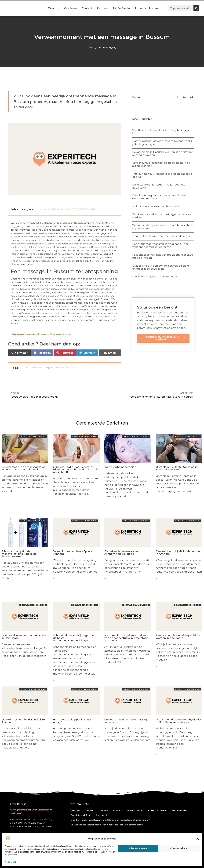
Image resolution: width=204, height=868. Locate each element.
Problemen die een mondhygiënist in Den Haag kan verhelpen (178, 721)
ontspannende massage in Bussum (63, 223)
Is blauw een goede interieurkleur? (155, 277)
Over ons (54, 8)
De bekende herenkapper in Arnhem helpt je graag (123, 553)
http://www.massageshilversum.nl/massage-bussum (42, 334)
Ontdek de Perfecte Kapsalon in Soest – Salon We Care (177, 468)
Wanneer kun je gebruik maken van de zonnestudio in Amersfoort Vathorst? (126, 638)
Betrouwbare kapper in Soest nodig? (72, 721)
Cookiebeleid (10, 862)
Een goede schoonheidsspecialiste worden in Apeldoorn (178, 637)
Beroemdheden (135, 810)
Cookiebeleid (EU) (80, 815)
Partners (103, 8)
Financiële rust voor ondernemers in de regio (161, 236)
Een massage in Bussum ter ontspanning (69, 209)
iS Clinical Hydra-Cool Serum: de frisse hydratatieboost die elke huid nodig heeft (76, 470)
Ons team (71, 8)
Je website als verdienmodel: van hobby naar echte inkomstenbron (107, 825)
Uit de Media (101, 815)
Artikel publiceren (146, 8)
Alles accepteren (138, 848)
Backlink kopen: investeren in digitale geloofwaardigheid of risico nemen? (111, 820)
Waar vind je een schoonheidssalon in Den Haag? (24, 637)
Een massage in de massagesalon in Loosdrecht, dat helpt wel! (24, 468)
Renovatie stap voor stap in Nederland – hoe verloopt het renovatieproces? (160, 245)
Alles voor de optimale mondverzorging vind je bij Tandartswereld (19, 554)
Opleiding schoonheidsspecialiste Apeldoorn (23, 721)
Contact (87, 8)
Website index (180, 810)
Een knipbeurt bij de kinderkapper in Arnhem (178, 553)
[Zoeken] (196, 8)
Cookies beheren (179, 848)
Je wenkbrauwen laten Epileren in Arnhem (75, 553)
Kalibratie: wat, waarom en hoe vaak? (156, 206)
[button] (198, 839)
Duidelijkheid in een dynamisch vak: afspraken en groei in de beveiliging (162, 267)
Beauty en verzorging (102, 47)
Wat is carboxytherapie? (120, 467)
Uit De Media (122, 8)
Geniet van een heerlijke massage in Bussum (126, 721)
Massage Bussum (66, 368)
